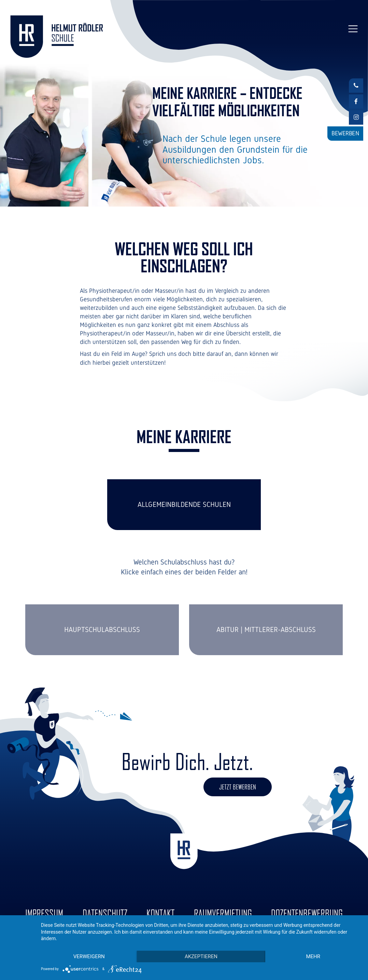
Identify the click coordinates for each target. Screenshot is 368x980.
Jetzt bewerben (238, 787)
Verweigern (89, 956)
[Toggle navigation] (353, 29)
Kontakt (160, 913)
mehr (313, 956)
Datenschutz (105, 913)
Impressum (44, 913)
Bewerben (345, 133)
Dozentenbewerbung (307, 913)
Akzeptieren (201, 956)
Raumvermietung (223, 913)
